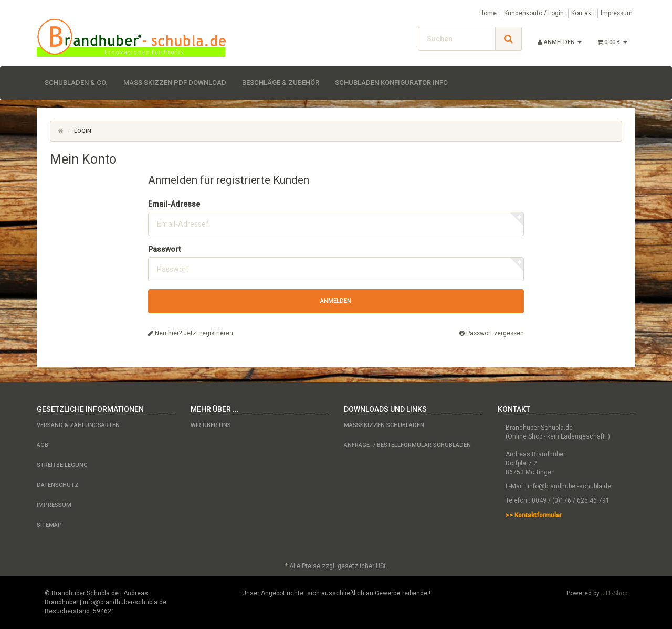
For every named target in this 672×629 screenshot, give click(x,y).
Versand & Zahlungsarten (78, 425)
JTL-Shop (614, 593)
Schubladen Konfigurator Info (391, 83)
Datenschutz (58, 485)
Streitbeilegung (62, 465)
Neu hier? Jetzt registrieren (191, 333)
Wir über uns (211, 425)
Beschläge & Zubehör (281, 83)
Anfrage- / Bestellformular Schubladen (407, 445)
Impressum (617, 13)
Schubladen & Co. (76, 83)
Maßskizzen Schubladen (384, 425)
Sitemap (49, 525)
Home (488, 13)
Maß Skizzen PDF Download (175, 83)
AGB (43, 445)
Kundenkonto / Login (534, 13)
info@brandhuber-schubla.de (569, 486)
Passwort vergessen (492, 333)
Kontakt (582, 13)
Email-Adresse (174, 204)
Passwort (164, 249)
